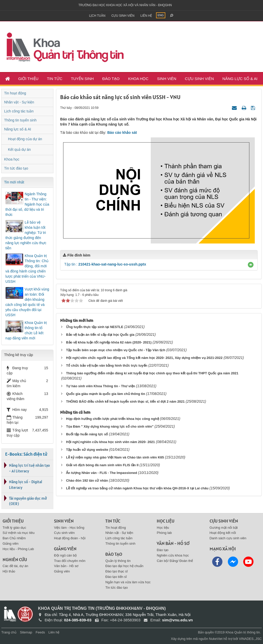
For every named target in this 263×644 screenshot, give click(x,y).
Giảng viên (11, 544)
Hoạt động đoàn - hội (70, 538)
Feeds (40, 632)
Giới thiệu (28, 79)
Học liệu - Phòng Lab (18, 549)
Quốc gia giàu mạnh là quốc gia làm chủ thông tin (106, 394)
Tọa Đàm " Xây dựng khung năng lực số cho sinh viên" (110, 426)
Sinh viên (167, 79)
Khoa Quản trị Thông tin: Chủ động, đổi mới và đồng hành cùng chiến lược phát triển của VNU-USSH (27, 269)
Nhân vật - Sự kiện (19, 102)
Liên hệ (146, 16)
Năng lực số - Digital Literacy (26, 484)
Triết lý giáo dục (14, 528)
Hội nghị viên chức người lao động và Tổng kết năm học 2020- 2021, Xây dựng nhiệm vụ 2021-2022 (144, 358)
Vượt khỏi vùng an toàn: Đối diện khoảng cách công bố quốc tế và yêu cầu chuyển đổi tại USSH (27, 302)
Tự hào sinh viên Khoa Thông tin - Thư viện (100, 386)
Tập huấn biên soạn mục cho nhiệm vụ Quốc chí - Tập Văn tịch (116, 350)
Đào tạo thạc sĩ (116, 571)
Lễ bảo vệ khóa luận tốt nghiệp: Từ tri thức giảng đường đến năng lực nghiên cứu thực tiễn (26, 235)
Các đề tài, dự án (15, 566)
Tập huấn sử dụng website (87, 450)
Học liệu (163, 528)
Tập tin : (105, 264)
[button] (251, 265)
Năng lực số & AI (240, 79)
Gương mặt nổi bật (224, 528)
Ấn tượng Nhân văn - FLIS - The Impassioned (101, 473)
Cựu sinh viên (123, 16)
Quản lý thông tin (118, 561)
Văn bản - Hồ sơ (66, 566)
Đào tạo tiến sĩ (116, 577)
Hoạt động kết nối (223, 533)
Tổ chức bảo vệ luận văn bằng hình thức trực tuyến (107, 365)
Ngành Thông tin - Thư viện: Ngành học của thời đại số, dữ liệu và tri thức (27, 204)
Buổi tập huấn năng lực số (87, 434)
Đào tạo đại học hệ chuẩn (124, 566)
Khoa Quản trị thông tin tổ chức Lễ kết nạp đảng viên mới (26, 330)
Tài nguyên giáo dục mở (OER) (28, 501)
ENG (161, 15)
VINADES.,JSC (250, 639)
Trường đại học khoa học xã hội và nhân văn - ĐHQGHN (125, 5)
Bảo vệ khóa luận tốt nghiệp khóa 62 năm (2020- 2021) (109, 342)
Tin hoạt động (15, 93)
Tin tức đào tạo (16, 168)
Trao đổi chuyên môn (70, 561)
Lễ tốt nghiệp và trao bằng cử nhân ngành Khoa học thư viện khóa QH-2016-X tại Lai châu (137, 488)
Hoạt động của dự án (25, 139)
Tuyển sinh (82, 79)
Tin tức (55, 79)
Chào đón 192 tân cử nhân (87, 480)
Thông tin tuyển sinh (20, 120)
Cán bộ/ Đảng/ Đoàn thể (175, 561)
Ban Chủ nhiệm (14, 538)
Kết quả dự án (19, 149)
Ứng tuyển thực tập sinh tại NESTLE (95, 327)
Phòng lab (164, 533)
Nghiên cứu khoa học (173, 555)
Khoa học (138, 79)
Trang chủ (9, 632)
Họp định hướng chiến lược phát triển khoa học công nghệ (112, 419)
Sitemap (26, 632)
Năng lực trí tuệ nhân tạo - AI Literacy (29, 468)
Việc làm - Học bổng (69, 528)
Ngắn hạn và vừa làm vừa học (128, 582)
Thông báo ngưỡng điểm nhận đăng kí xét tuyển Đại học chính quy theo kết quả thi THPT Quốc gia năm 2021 (152, 373)
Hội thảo (9, 571)
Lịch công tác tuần (19, 111)
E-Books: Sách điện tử (26, 454)
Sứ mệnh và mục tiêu (18, 533)
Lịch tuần (97, 16)
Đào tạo (111, 79)
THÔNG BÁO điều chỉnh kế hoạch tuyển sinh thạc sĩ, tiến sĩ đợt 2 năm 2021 (125, 402)
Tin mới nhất (14, 182)
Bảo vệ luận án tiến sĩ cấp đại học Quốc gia (100, 335)
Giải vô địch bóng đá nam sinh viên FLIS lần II (102, 465)
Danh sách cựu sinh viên (228, 538)
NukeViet (216, 639)
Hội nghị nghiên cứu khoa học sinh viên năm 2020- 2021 (110, 442)
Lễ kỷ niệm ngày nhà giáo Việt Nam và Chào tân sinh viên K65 (115, 457)
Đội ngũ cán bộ (65, 555)
